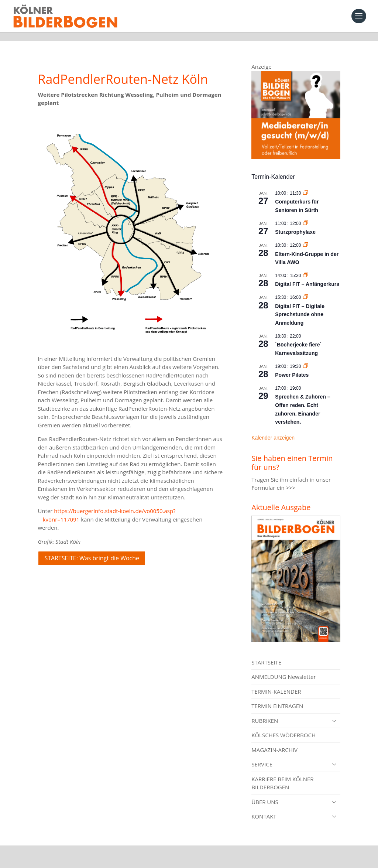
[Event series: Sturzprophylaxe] (306, 215)
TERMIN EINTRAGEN (277, 697)
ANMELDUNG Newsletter (283, 668)
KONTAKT (264, 807)
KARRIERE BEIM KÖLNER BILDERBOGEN (282, 774)
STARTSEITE (266, 653)
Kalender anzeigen (273, 429)
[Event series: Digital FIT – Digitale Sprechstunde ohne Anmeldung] (306, 288)
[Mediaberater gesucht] (296, 148)
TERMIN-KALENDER (276, 683)
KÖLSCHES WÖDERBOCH (283, 726)
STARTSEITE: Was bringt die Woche (92, 549)
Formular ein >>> (273, 479)
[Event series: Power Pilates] (306, 358)
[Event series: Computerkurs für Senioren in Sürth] (306, 184)
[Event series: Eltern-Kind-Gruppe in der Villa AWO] (306, 236)
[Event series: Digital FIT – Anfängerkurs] (306, 267)
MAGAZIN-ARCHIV (274, 741)
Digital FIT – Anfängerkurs (307, 275)
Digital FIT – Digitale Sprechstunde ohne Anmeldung (300, 306)
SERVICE (262, 755)
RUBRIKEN (265, 712)
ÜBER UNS (265, 793)
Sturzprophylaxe (295, 223)
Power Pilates (292, 366)
